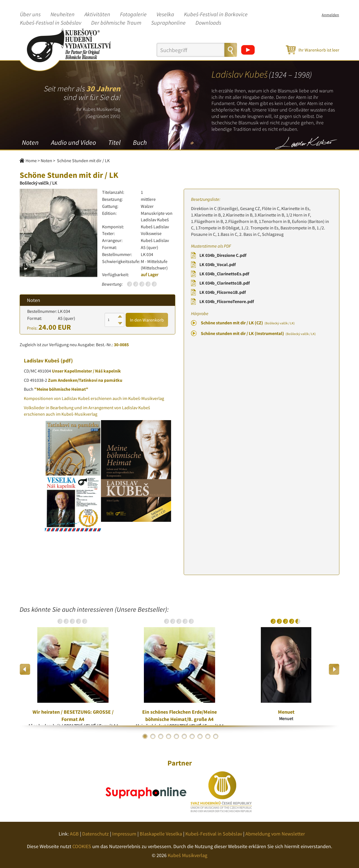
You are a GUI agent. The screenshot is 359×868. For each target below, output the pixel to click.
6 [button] (184, 736)
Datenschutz (95, 834)
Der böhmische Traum (116, 23)
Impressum (124, 834)
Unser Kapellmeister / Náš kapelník (86, 371)
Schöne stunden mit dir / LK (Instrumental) (258, 333)
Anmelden (330, 15)
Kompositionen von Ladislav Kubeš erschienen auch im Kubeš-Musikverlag (94, 398)
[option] (73, 669)
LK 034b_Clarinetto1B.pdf (225, 283)
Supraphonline (168, 23)
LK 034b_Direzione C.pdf (223, 255)
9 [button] (208, 736)
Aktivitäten (97, 15)
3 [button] (161, 736)
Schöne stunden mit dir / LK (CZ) (248, 323)
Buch (140, 142)
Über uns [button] (30, 15)
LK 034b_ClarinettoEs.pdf (224, 274)
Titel (114, 142)
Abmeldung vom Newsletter (275, 834)
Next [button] (334, 669)
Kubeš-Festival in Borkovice (216, 15)
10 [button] (216, 736)
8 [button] (200, 736)
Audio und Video (73, 142)
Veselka (165, 15)
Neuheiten (63, 15)
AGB (74, 834)
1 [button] (145, 736)
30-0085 (121, 345)
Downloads (208, 23)
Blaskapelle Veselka (161, 834)
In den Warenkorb (147, 320)
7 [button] (192, 736)
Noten (30, 142)
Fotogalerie (133, 15)
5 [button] (176, 736)
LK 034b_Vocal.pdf (218, 264)
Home (31, 160)
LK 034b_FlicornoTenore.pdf (227, 301)
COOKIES (82, 846)
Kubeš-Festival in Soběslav (51, 23)
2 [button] (153, 736)
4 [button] (169, 736)
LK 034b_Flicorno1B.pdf (223, 292)
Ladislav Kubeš (42, 360)
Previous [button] (25, 669)
